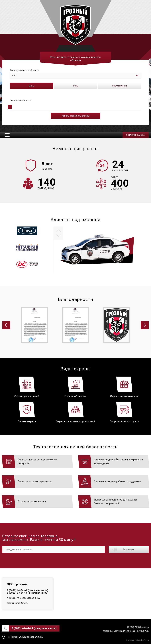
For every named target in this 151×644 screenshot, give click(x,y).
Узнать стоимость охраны (76, 116)
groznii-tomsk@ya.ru (17, 603)
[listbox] (75, 76)
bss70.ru (145, 640)
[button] (59, 230)
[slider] (10, 107)
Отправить (129, 549)
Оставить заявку (136, 135)
